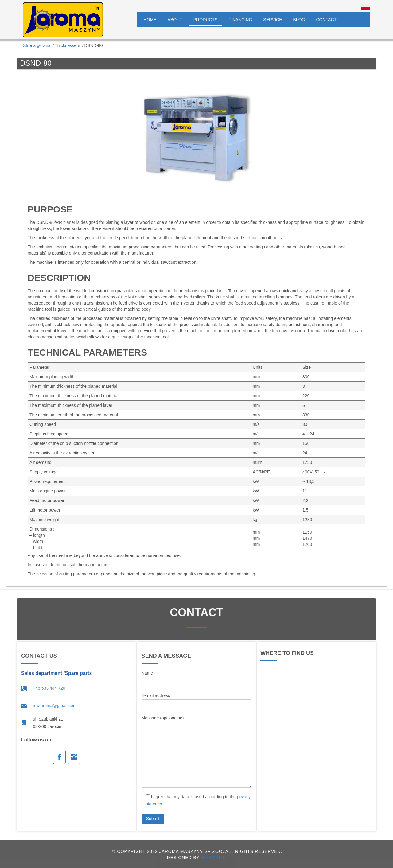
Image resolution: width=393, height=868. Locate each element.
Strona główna (37, 45)
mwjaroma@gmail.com (55, 706)
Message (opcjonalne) (197, 751)
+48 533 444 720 (49, 688)
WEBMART (213, 858)
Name (197, 679)
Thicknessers (67, 45)
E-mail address (197, 701)
